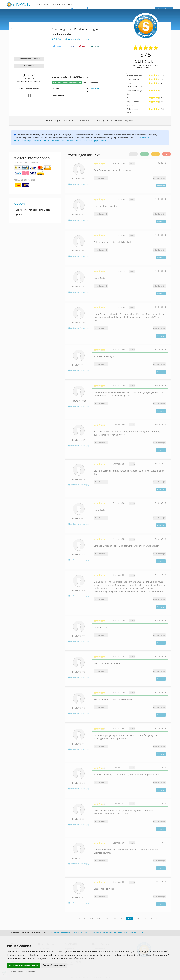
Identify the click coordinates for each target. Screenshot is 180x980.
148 (114, 918)
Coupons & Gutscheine (77, 121)
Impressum (11, 971)
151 (137, 918)
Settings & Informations (54, 965)
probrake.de (94, 88)
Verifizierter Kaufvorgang (79, 184)
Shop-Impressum (96, 92)
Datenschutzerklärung (26, 971)
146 (99, 918)
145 (91, 918)
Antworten (161, 186)
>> (158, 918)
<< (78, 918)
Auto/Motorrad (59, 39)
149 (122, 918)
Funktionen (42, 4)
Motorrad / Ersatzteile (79, 39)
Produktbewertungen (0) (121, 121)
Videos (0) (98, 121)
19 (133, 154)
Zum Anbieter (29, 66)
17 (144, 154)
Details (132, 163)
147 (106, 918)
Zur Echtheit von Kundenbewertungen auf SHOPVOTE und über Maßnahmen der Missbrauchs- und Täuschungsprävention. (81, 139)
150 (130, 918)
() (159, 178)
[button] (58, 46)
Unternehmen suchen (62, 4)
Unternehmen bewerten (29, 59)
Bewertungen (53, 121)
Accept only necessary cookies (24, 965)
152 (145, 918)
